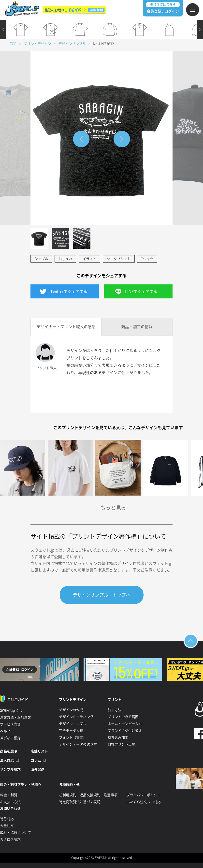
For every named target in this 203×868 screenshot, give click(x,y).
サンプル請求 (10, 769)
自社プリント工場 (121, 744)
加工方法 (115, 710)
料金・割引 (9, 795)
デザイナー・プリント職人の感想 (66, 327)
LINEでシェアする (141, 292)
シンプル (41, 259)
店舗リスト (39, 751)
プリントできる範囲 (123, 717)
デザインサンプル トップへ (101, 595)
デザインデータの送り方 (78, 744)
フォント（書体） (73, 737)
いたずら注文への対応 (144, 802)
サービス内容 (10, 724)
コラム (36, 760)
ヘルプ (5, 731)
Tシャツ (147, 259)
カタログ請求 (10, 839)
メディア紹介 (10, 738)
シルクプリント (119, 259)
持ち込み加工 (118, 737)
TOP (13, 44)
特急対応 (7, 819)
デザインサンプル (72, 44)
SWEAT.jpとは (11, 710)
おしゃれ (65, 259)
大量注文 (7, 826)
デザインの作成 (71, 710)
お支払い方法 (10, 802)
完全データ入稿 (71, 731)
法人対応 (7, 760)
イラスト (89, 259)
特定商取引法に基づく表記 (80, 802)
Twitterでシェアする (69, 292)
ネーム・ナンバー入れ (125, 724)
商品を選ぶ (9, 751)
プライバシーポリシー (144, 795)
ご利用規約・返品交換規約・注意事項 (88, 795)
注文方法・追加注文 (15, 717)
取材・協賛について (15, 833)
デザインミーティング (76, 717)
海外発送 (38, 769)
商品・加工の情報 (137, 327)
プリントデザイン (37, 44)
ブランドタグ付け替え (125, 731)
